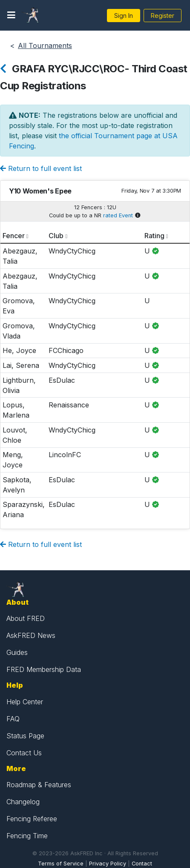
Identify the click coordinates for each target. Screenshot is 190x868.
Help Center (25, 702)
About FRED (26, 618)
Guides (17, 652)
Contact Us (24, 753)
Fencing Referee (32, 819)
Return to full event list (41, 168)
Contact (142, 864)
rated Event (118, 215)
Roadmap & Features (39, 785)
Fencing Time (27, 836)
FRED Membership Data (44, 669)
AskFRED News (31, 635)
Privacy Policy (108, 864)
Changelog (23, 802)
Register (163, 16)
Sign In (124, 16)
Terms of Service (61, 864)
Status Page (25, 736)
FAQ (13, 719)
